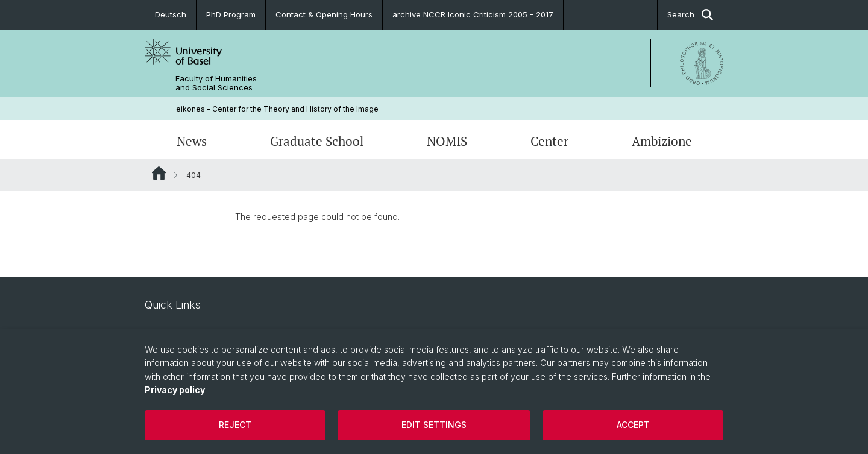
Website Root (159, 173)
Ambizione (662, 141)
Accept (633, 425)
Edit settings (434, 425)
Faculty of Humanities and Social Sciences (216, 83)
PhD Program (231, 14)
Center (549, 141)
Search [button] (690, 15)
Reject (235, 425)
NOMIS (447, 141)
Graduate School (317, 141)
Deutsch (171, 14)
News (192, 141)
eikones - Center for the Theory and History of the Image (277, 109)
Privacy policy (175, 390)
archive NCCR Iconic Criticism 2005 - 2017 (473, 14)
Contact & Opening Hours (324, 14)
